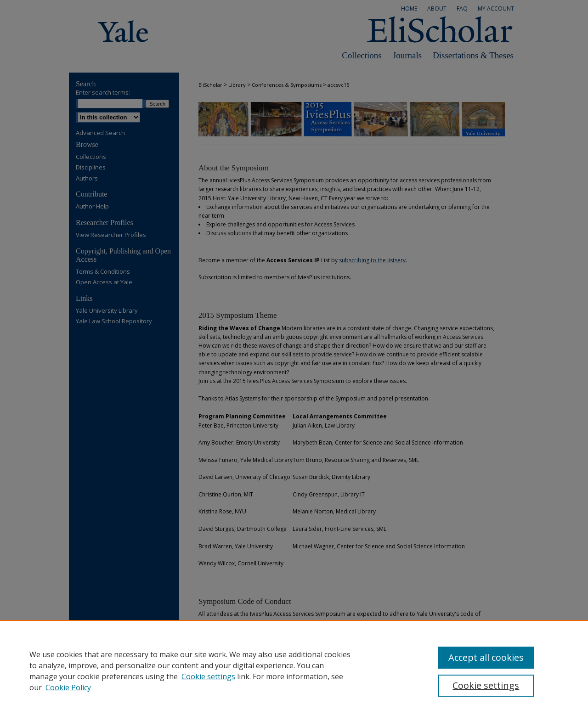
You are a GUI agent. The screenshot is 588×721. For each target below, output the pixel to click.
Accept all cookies (486, 657)
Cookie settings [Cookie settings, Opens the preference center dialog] (486, 685)
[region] (294, 670)
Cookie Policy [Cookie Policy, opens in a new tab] (68, 687)
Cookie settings (208, 676)
